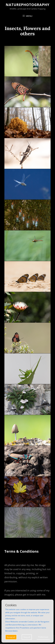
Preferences (43, 637)
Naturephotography (28, 5)
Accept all (11, 637)
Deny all (27, 637)
